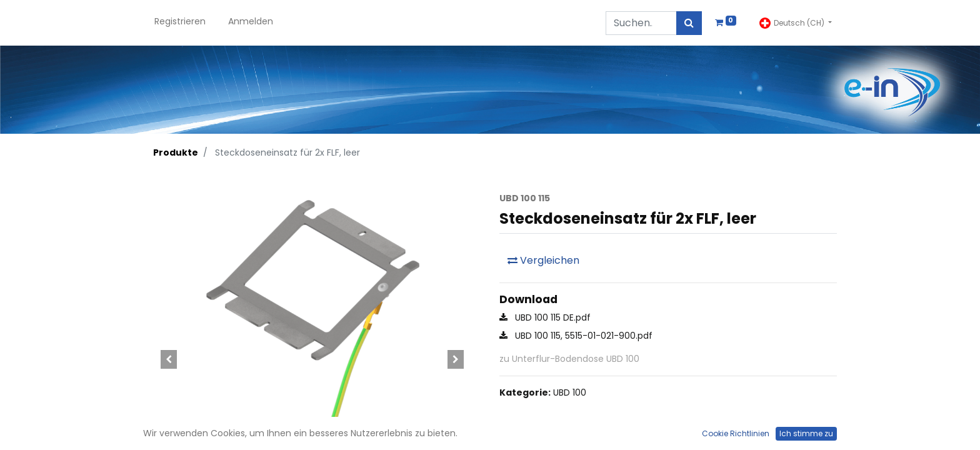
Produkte (176, 152)
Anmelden (251, 21)
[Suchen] (689, 23)
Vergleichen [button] (543, 260)
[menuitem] (180, 23)
